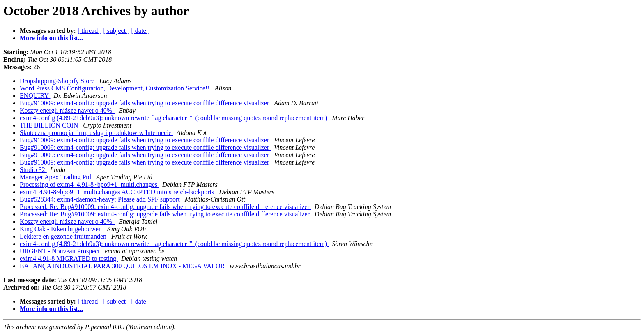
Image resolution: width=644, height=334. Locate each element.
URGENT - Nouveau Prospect (61, 251)
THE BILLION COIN (50, 125)
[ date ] (141, 31)
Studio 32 (33, 170)
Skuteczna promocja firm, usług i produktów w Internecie (97, 133)
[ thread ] (90, 31)
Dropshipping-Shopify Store (58, 81)
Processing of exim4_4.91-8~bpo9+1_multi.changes (89, 184)
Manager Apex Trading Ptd (56, 177)
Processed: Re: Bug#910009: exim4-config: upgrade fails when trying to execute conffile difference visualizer (166, 207)
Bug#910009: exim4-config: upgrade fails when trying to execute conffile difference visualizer (145, 103)
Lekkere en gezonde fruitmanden (64, 236)
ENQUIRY (35, 96)
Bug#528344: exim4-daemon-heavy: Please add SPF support (101, 199)
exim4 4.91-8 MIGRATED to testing (69, 259)
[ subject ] (117, 31)
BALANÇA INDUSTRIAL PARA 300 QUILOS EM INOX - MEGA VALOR (123, 266)
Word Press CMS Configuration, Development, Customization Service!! (116, 88)
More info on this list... (51, 38)
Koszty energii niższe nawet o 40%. (68, 110)
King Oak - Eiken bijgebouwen (62, 229)
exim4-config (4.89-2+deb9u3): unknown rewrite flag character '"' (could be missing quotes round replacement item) (174, 118)
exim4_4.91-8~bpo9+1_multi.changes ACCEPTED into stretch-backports (118, 192)
